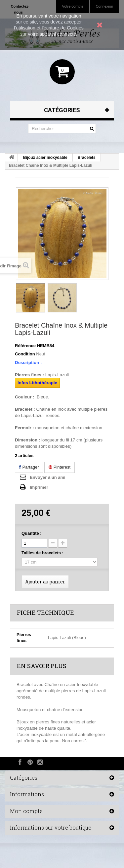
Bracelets (87, 158)
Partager (29, 467)
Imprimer (39, 487)
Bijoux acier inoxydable (45, 158)
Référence (25, 346)
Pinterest (60, 467)
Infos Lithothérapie (37, 383)
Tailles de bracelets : (43, 553)
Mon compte (26, 811)
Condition (25, 354)
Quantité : (32, 533)
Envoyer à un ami (48, 477)
